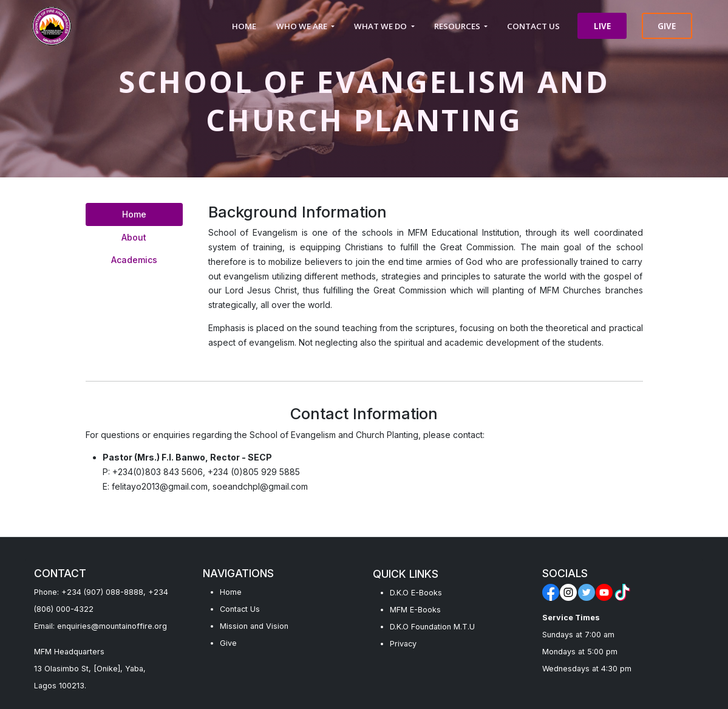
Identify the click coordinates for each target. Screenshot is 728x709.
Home (231, 592)
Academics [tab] (134, 260)
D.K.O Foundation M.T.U (432, 627)
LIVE (602, 26)
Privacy (403, 644)
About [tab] (134, 237)
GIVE (667, 26)
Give (228, 643)
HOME (244, 26)
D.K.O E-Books (416, 593)
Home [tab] (134, 214)
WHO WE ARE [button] (303, 26)
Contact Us (240, 609)
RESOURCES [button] (458, 26)
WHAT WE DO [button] (381, 26)
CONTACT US (533, 26)
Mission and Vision (254, 626)
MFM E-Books (415, 610)
